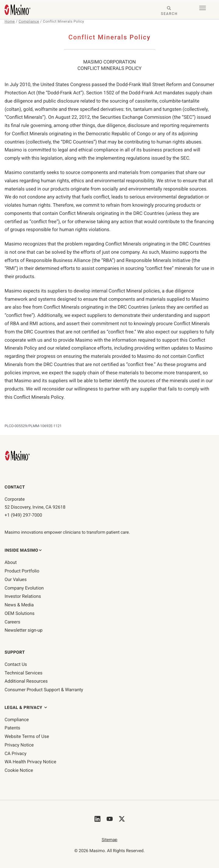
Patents (12, 728)
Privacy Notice (19, 745)
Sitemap (109, 840)
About (11, 562)
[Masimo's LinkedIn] (97, 819)
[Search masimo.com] (169, 11)
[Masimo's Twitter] (122, 819)
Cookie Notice (19, 770)
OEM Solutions (19, 613)
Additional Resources (26, 681)
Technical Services (23, 673)
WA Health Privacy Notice (30, 762)
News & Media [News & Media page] (19, 605)
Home (10, 21)
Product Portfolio (22, 571)
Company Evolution (24, 588)
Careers (12, 622)
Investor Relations (23, 596)
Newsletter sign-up (24, 630)
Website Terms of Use (27, 736)
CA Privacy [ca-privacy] (16, 754)
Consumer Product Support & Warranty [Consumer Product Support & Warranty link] (44, 690)
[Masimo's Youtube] (110, 819)
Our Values (16, 579)
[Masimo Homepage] (18, 456)
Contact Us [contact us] (16, 664)
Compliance (29, 21)
